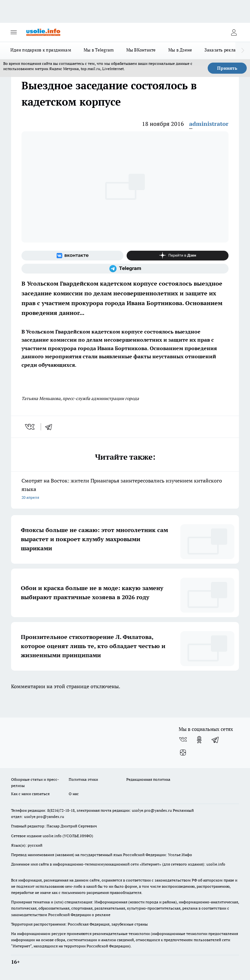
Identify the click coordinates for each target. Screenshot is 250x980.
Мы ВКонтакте (141, 50)
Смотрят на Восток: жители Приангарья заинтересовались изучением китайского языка (125, 490)
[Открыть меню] (14, 32)
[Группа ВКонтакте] (72, 256)
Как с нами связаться (30, 794)
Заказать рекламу (223, 50)
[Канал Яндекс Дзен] (178, 256)
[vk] (30, 427)
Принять (227, 68)
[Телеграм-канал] (125, 269)
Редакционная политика (148, 779)
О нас (74, 794)
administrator (209, 124)
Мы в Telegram (99, 50)
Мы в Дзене (180, 50)
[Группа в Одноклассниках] (199, 740)
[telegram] (51, 427)
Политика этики (83, 779)
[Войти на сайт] (234, 32)
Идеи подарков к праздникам (41, 50)
